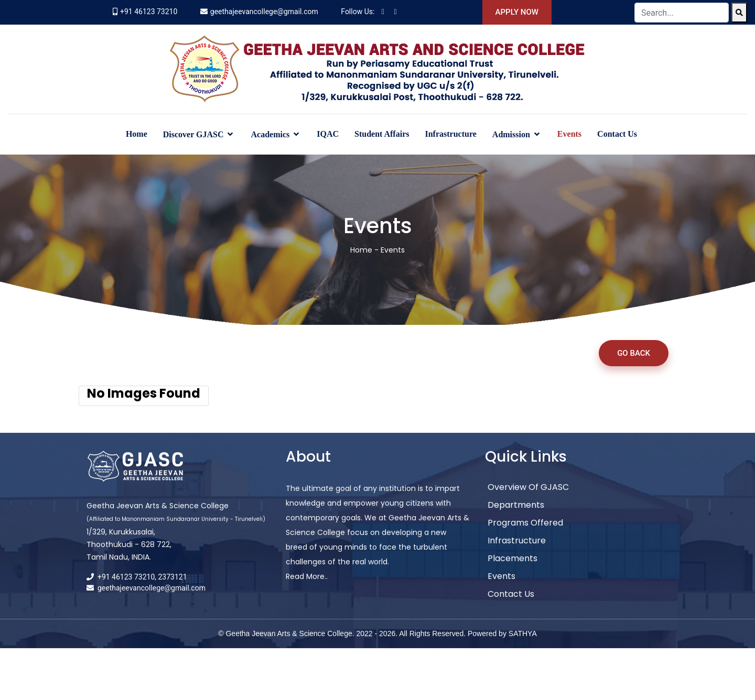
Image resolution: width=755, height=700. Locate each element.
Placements (513, 568)
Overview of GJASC (528, 497)
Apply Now (517, 12)
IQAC (328, 134)
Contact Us (617, 134)
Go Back (634, 353)
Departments (516, 515)
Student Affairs (382, 134)
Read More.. (307, 586)
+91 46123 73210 (149, 12)
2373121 (173, 587)
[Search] (739, 13)
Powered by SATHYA (502, 643)
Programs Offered (525, 533)
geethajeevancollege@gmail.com (264, 12)
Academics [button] (271, 134)
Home (137, 134)
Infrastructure (450, 134)
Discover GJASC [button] (195, 134)
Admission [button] (512, 134)
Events (569, 134)
